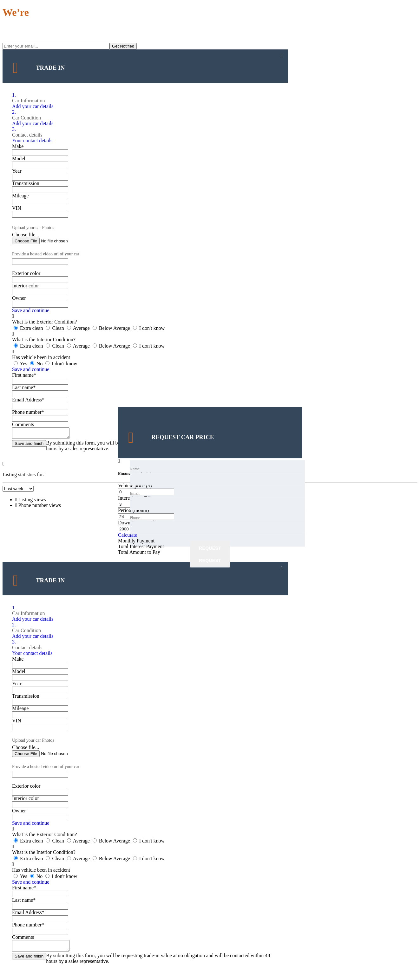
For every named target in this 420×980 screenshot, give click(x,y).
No (37, 364)
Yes (21, 364)
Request (210, 548)
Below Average (112, 328)
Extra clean (29, 328)
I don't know (149, 328)
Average (79, 328)
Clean (55, 328)
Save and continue (31, 310)
